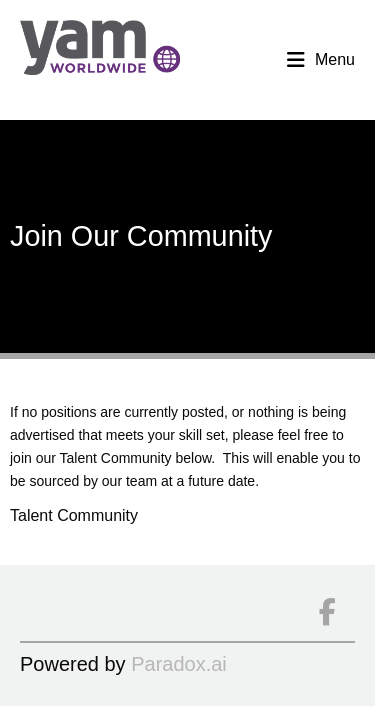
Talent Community (74, 515)
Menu (321, 60)
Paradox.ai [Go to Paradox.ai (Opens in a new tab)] (179, 664)
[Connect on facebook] (327, 613)
